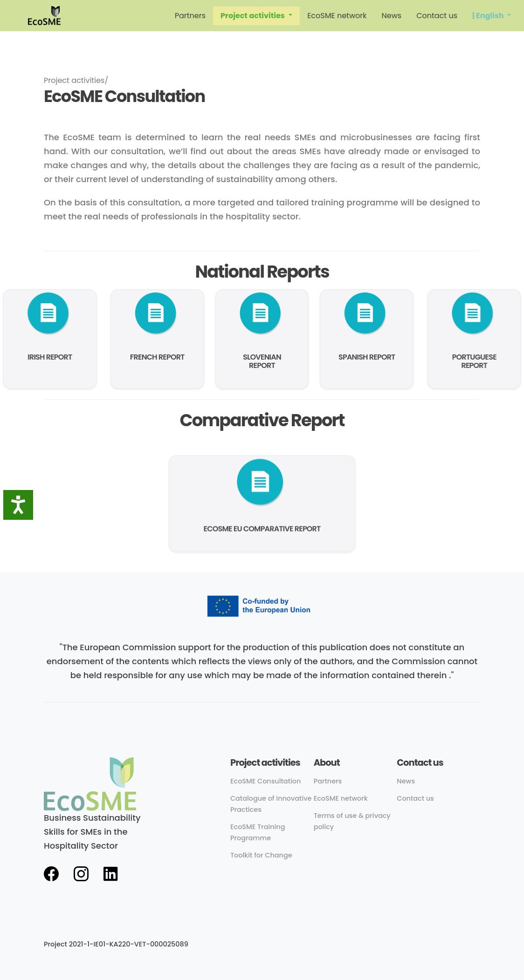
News (392, 16)
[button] (256, 16)
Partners (190, 16)
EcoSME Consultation (265, 781)
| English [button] (489, 16)
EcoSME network (337, 16)
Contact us (437, 16)
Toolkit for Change (261, 855)
